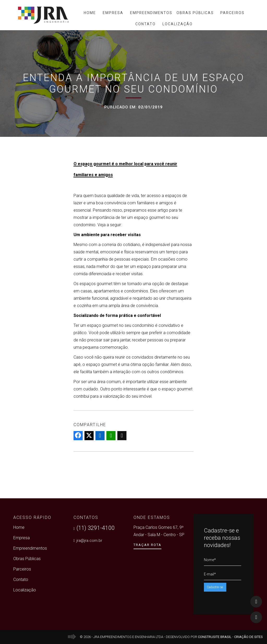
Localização (178, 24)
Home (90, 13)
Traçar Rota (147, 545)
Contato (145, 24)
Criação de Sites (248, 637)
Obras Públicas (195, 13)
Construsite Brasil (215, 637)
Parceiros (232, 13)
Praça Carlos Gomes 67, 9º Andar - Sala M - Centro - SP (159, 531)
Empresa (113, 13)
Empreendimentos (151, 13)
